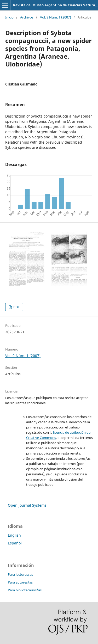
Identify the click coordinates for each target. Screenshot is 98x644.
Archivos (27, 17)
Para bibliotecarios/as (25, 590)
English (14, 535)
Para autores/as (20, 582)
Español (15, 543)
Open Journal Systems (27, 505)
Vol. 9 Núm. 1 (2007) (56, 17)
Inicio (9, 17)
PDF (16, 307)
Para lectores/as (20, 574)
